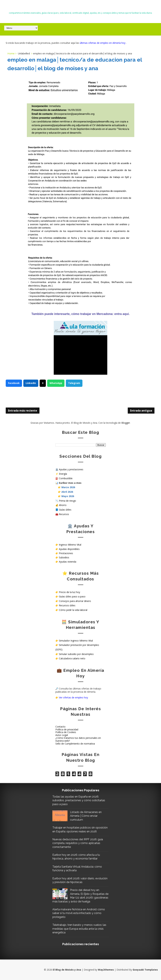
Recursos (64, 514)
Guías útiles (65, 510)
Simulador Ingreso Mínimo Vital (76, 641)
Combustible (66, 478)
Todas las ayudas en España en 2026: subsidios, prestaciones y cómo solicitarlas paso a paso (79, 800)
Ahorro (63, 505)
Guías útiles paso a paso (72, 596)
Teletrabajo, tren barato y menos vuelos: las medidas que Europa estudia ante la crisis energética (79, 929)
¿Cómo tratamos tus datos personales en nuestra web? (78, 739)
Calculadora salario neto (72, 658)
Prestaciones (66, 553)
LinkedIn (31, 383)
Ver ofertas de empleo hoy (73, 697)
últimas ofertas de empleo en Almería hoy (103, 43)
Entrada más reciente (23, 411)
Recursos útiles (67, 605)
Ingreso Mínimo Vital (70, 545)
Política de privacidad (67, 729)
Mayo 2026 (68, 496)
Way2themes (106, 970)
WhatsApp (56, 383)
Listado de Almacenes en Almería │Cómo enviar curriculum (86, 816)
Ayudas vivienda (68, 562)
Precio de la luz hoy (70, 592)
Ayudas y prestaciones (71, 469)
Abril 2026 (67, 492)
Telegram (74, 383)
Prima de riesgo (67, 501)
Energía (63, 474)
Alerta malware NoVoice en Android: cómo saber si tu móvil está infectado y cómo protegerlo (79, 913)
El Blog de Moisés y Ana (81, 7)
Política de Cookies (66, 732)
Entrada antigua (141, 411)
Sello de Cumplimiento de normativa (75, 744)
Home (11, 53)
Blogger (126, 423)
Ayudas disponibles (69, 549)
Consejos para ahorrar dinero (75, 601)
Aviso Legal (62, 735)
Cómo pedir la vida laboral (73, 610)
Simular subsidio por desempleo (76, 654)
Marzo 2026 (68, 487)
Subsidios (64, 557)
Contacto (60, 727)
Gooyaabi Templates (145, 970)
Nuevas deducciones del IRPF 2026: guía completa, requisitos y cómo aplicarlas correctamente (78, 843)
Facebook (14, 383)
